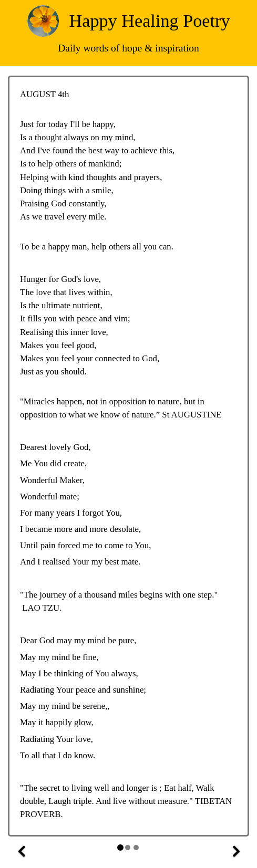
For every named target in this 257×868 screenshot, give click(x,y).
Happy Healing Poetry (150, 20)
